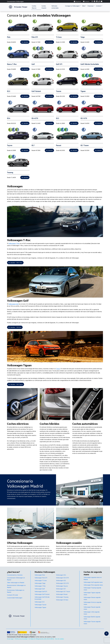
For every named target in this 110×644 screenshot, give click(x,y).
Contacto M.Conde (12, 595)
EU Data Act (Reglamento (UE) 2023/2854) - (42, 639)
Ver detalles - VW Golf (15, 327)
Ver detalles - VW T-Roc (15, 263)
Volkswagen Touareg (62, 597)
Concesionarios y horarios (15, 575)
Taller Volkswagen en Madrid (16, 583)
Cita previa (77, 1)
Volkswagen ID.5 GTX (62, 583)
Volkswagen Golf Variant (42, 594)
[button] (73, 6)
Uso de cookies (59, 639)
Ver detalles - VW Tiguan (16, 384)
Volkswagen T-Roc (14, 243)
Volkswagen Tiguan (40, 607)
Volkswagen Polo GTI (41, 578)
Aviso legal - (11, 639)
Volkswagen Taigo (40, 583)
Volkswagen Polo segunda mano (93, 585)
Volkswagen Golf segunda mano (93, 582)
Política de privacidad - (22, 639)
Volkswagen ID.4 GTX (62, 578)
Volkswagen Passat (62, 594)
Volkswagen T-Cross (41, 580)
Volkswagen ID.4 (61, 575)
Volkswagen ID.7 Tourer (63, 591)
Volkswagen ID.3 (40, 602)
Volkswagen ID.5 (61, 580)
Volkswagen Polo (40, 575)
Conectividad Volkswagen (15, 598)
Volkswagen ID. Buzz (62, 600)
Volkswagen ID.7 (61, 589)
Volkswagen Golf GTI (41, 591)
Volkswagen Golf (14, 304)
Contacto (86, 1)
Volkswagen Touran (40, 605)
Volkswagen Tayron (62, 586)
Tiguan (58, 369)
